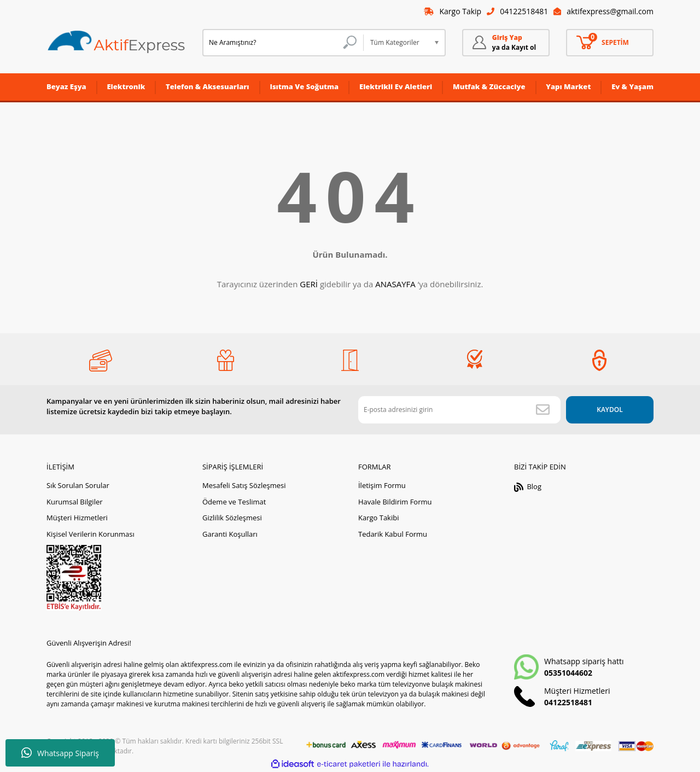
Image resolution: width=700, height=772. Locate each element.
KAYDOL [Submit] (609, 410)
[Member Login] (506, 43)
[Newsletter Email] (459, 410)
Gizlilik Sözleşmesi (232, 518)
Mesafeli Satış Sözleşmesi (244, 485)
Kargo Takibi (378, 518)
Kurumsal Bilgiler (75, 502)
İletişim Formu (382, 485)
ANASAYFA (395, 284)
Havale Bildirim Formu (395, 502)
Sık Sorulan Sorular (78, 485)
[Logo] (116, 42)
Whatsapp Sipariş (60, 753)
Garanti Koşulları (230, 534)
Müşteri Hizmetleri (77, 518)
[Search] (283, 43)
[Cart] (610, 43)
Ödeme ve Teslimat (234, 502)
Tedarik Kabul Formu (393, 534)
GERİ (309, 284)
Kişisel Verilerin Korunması (91, 534)
